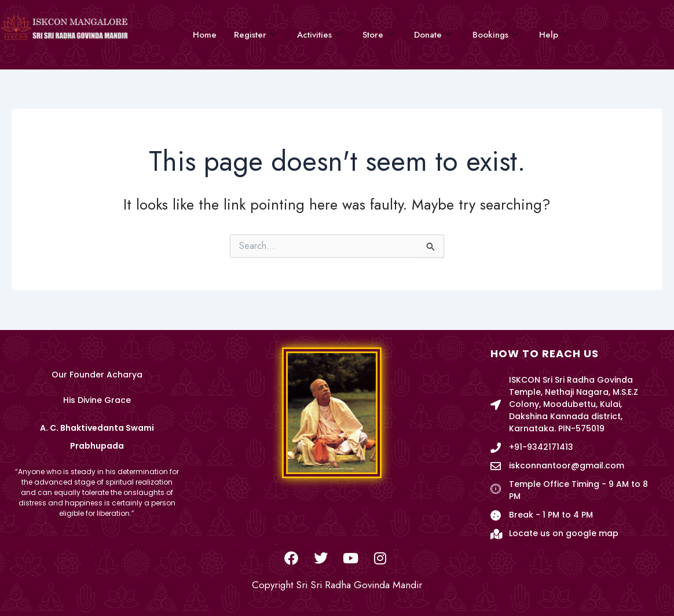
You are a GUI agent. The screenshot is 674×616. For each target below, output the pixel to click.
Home (205, 35)
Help (554, 35)
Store (378, 35)
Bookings (495, 35)
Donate (433, 35)
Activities (319, 35)
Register (255, 35)
